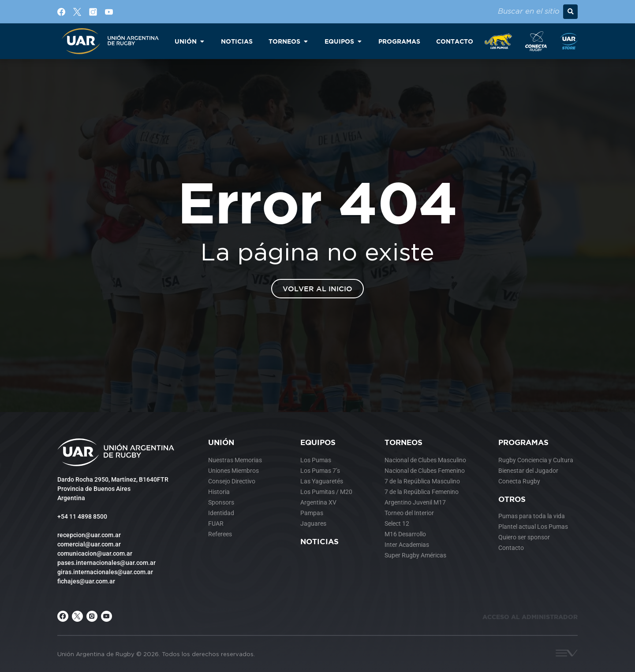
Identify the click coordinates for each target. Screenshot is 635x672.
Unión (221, 442)
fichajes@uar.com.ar (86, 581)
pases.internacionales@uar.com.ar (106, 563)
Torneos (403, 442)
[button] (570, 12)
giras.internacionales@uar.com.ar (105, 572)
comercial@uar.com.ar (89, 544)
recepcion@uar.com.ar (89, 535)
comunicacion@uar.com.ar (95, 553)
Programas (523, 442)
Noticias (319, 541)
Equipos (318, 442)
